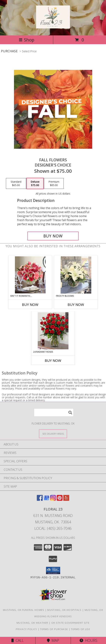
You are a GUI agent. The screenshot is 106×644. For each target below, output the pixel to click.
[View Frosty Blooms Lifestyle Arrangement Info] (76, 275)
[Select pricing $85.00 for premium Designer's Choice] (54, 184)
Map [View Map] (53, 640)
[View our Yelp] (66, 500)
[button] (53, 570)
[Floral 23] (53, 26)
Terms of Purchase (54, 629)
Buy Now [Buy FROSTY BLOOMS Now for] (76, 305)
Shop (26, 40)
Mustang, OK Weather (32, 623)
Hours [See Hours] (88, 640)
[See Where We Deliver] (53, 434)
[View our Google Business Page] (46, 500)
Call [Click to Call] (18, 640)
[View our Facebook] (40, 500)
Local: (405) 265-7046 (53, 528)
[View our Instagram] (53, 500)
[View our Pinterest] (60, 500)
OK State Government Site (70, 623)
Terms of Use (81, 629)
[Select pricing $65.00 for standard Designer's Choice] (16, 184)
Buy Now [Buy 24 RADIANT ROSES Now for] (53, 361)
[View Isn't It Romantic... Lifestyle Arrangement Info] (30, 275)
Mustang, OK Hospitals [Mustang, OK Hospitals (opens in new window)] (64, 610)
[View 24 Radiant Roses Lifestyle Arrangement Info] (53, 331)
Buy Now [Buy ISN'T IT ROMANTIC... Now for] (30, 305)
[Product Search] (54, 412)
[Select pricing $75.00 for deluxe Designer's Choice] (35, 184)
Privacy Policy (26, 629)
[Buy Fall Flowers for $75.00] (53, 236)
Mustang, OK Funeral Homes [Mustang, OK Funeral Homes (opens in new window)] (24, 610)
